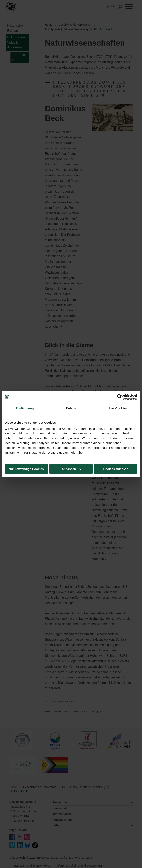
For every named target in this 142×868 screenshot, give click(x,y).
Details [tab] (71, 408)
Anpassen (71, 469)
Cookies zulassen (116, 469)
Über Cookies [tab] (117, 408)
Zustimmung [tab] (25, 408)
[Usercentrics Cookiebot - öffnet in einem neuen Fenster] (120, 397)
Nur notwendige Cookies (26, 469)
